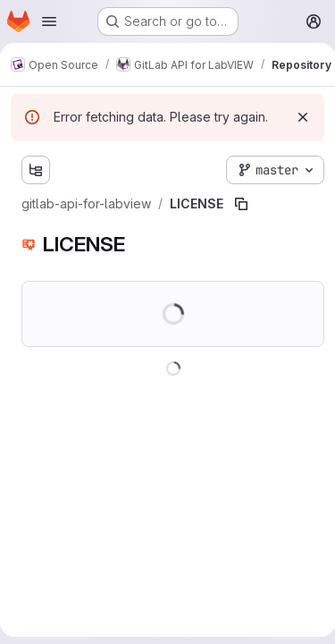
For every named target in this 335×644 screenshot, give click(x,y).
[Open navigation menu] (49, 21)
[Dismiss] (303, 117)
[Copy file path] (241, 204)
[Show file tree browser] (36, 170)
